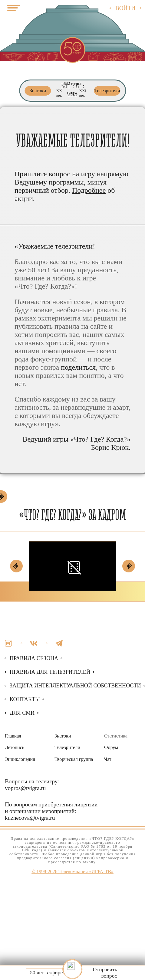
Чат (108, 759)
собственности (75, 686)
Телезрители (67, 747)
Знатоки (63, 736)
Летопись (15, 747)
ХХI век (83, 93)
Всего (72, 93)
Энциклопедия (20, 759)
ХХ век (59, 93)
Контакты (25, 699)
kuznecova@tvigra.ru (30, 818)
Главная (13, 736)
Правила (50, 672)
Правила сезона (34, 658)
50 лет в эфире (46, 973)
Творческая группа (74, 759)
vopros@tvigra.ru (25, 788)
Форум (111, 747)
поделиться (78, 367)
